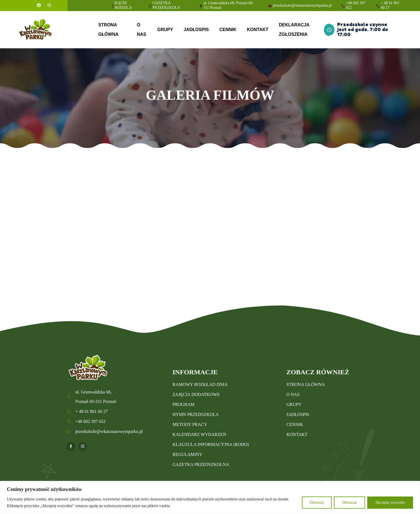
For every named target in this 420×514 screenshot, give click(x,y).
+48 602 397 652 (356, 5)
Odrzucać (349, 502)
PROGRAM (183, 404)
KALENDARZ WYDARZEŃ (199, 434)
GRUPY (165, 30)
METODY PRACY (190, 424)
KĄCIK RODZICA (123, 5)
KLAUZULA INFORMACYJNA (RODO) (211, 444)
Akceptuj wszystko (390, 502)
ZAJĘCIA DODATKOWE (196, 394)
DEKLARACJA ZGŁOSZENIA (294, 30)
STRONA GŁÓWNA (108, 30)
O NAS (142, 30)
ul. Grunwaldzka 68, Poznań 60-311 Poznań (228, 5)
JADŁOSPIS (196, 30)
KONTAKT (258, 30)
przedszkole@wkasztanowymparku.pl (302, 5)
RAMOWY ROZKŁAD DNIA (200, 384)
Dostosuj (317, 502)
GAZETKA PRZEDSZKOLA (166, 5)
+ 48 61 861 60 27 (390, 5)
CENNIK (228, 30)
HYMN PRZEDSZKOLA (196, 414)
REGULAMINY (187, 454)
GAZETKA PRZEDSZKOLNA (201, 464)
